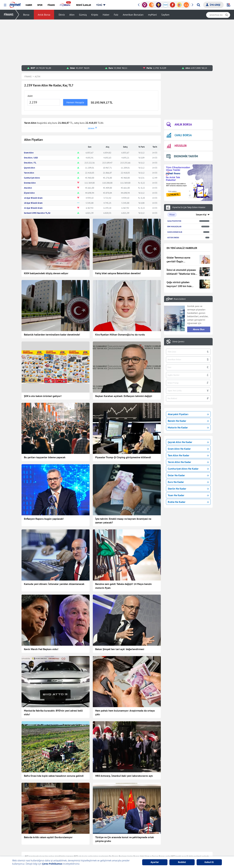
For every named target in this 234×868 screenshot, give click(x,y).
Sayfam (165, 15)
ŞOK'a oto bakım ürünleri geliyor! (43, 396)
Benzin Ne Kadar (188, 421)
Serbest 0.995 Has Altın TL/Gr (37, 213)
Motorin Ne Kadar (188, 427)
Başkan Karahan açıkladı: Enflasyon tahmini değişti (124, 396)
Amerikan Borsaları (133, 15)
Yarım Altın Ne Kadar (188, 462)
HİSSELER (177, 146)
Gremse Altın (30, 183)
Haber (106, 15)
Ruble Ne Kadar (188, 502)
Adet (30, 96)
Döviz (62, 15)
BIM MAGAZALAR (174, 226)
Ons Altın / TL (30, 163)
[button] (5, 5)
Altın (72, 15)
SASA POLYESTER (174, 221)
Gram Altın (29, 153)
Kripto (95, 15)
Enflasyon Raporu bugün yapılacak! (44, 519)
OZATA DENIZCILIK (175, 232)
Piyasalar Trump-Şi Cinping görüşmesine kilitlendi (123, 457)
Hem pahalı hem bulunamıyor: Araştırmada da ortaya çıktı (125, 712)
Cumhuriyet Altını (32, 178)
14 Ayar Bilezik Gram (33, 198)
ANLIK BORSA (179, 125)
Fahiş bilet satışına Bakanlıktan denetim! (118, 273)
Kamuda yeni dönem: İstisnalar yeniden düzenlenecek (54, 584)
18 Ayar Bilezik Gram (33, 203)
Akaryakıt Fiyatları (188, 414)
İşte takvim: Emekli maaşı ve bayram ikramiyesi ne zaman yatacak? (123, 521)
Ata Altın (28, 188)
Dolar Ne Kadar (188, 475)
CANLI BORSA (179, 135)
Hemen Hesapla (75, 102)
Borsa (26, 15)
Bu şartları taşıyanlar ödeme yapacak (45, 457)
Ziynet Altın (29, 193)
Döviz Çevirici (178, 342)
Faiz (116, 15)
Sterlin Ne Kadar (188, 489)
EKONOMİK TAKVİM (182, 156)
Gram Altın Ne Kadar (188, 449)
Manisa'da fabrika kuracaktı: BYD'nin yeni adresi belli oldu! (53, 712)
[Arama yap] (198, 5)
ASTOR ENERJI (173, 237)
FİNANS (9, 15)
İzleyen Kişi (201, 215)
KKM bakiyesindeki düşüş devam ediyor (46, 273)
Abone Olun (199, 329)
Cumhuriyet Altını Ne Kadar (188, 469)
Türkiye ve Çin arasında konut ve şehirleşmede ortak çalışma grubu (125, 839)
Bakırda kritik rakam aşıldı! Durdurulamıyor (48, 837)
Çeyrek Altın (29, 168)
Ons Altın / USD (31, 158)
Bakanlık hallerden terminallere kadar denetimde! (52, 335)
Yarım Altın (29, 173)
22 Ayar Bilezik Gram (33, 208)
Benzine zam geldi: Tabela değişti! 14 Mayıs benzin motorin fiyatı (123, 586)
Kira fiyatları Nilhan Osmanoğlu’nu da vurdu (120, 335)
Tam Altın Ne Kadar (188, 455)
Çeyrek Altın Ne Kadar (188, 442)
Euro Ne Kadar (188, 482)
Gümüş (83, 15)
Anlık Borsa (44, 15)
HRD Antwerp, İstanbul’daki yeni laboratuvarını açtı (124, 776)
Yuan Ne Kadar (188, 495)
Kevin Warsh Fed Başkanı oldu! (41, 649)
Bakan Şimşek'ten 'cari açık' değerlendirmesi (120, 649)
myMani (152, 15)
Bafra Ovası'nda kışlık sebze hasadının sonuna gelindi (54, 776)
